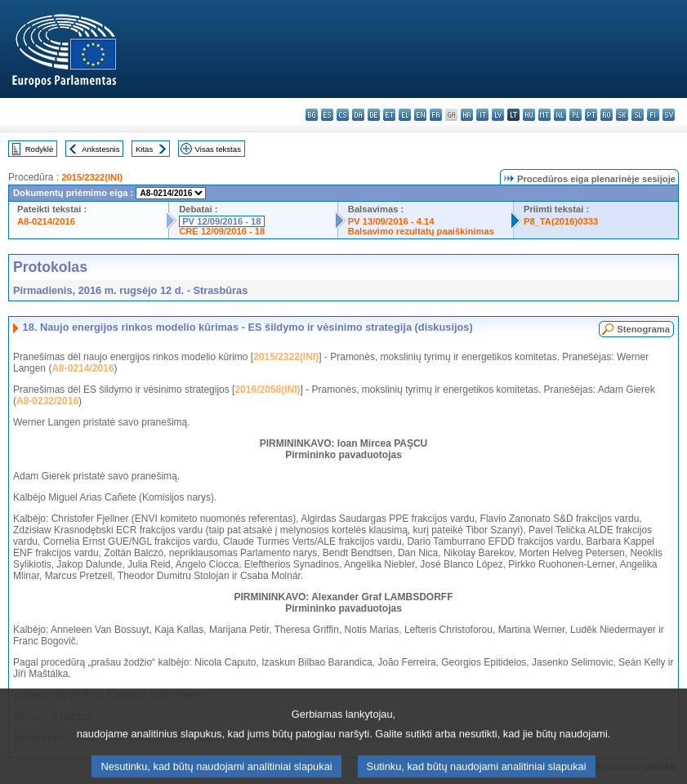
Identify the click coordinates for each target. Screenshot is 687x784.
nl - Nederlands (560, 115)
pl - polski (575, 115)
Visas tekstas (218, 149)
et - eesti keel (389, 115)
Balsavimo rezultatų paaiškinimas (421, 231)
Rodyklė (40, 149)
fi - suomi (653, 115)
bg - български (312, 115)
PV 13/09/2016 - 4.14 (391, 221)
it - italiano (482, 115)
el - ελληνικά (405, 115)
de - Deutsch (374, 115)
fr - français (436, 115)
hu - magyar (529, 115)
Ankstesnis (100, 149)
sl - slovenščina (638, 115)
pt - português (591, 115)
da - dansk (358, 115)
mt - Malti (544, 115)
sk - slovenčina (622, 115)
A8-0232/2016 (47, 401)
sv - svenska (669, 115)
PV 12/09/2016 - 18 (221, 221)
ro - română (607, 115)
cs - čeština (343, 115)
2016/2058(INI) (267, 390)
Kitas (144, 149)
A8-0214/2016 (46, 221)
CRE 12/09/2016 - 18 (222, 231)
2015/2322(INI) (92, 177)
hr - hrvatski (467, 115)
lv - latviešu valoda (498, 115)
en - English (420, 115)
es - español (327, 115)
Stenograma (643, 329)
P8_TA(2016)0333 (561, 221)
